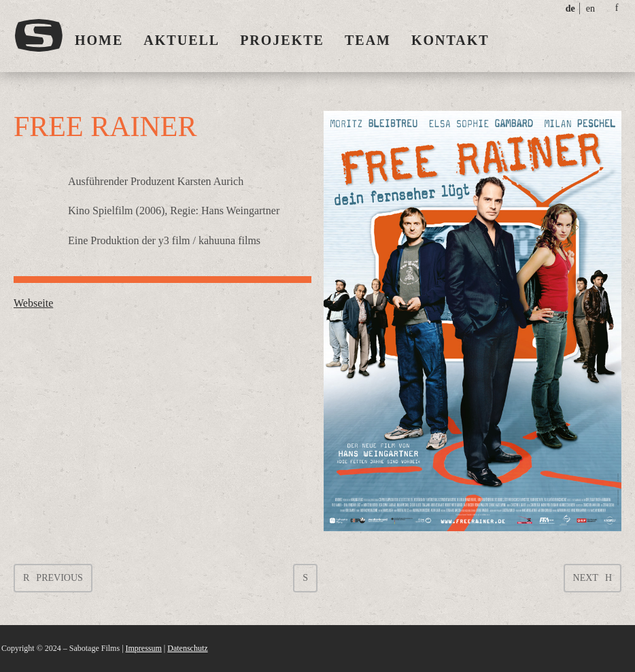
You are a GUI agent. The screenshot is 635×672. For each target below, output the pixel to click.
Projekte (282, 40)
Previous (59, 578)
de (570, 9)
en (590, 9)
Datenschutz (187, 648)
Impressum (144, 648)
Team (368, 40)
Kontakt (450, 40)
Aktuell (182, 40)
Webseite (33, 303)
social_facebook (617, 8)
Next (586, 578)
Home (99, 40)
